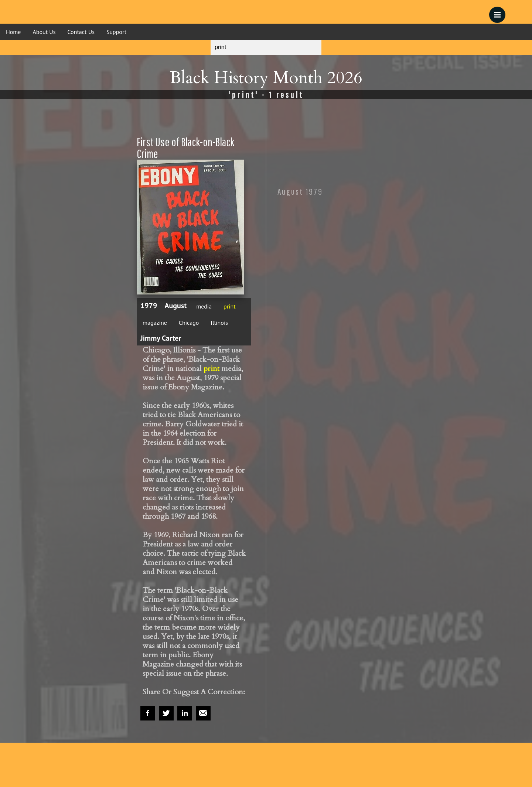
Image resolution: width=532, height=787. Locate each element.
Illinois (219, 323)
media (204, 306)
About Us (44, 32)
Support (116, 32)
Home (13, 32)
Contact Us (81, 32)
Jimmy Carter (161, 338)
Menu (500, 11)
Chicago (189, 323)
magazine (155, 323)
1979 (149, 306)
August (175, 306)
